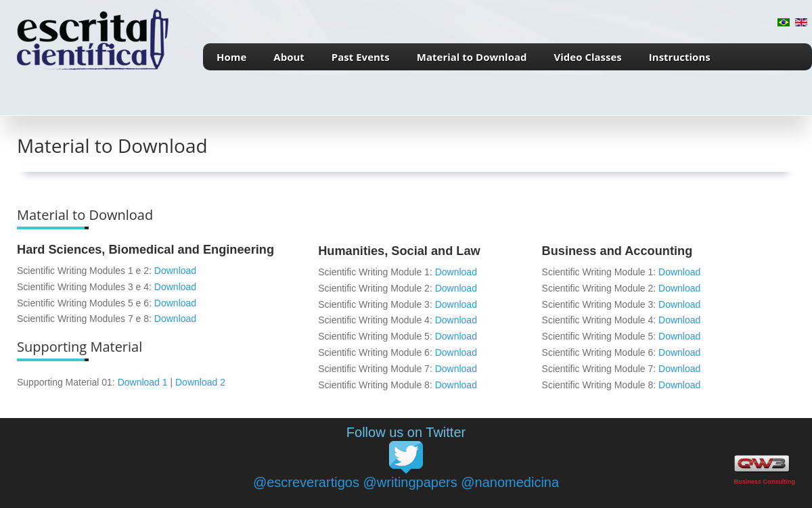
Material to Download (472, 57)
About (289, 57)
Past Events (361, 57)
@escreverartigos (306, 482)
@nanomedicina (510, 482)
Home (231, 57)
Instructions (680, 57)
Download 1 (143, 382)
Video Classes (588, 57)
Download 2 (200, 382)
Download (175, 271)
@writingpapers (410, 482)
